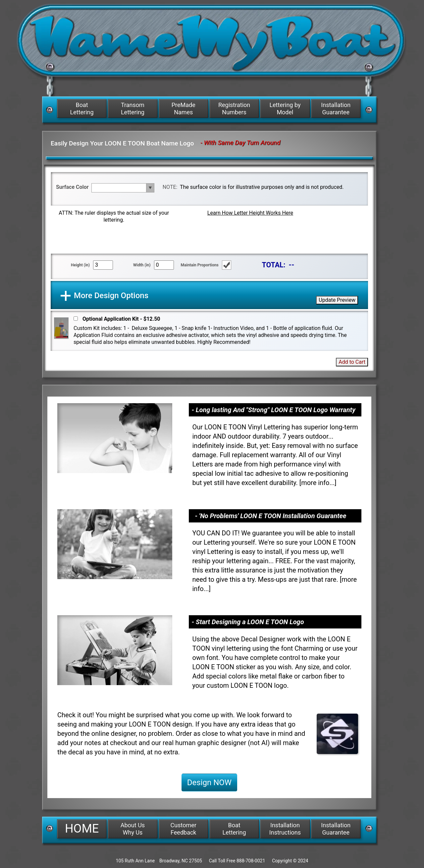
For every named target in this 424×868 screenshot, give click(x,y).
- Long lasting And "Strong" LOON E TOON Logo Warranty (273, 410)
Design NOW (209, 783)
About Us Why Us (133, 829)
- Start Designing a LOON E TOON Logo (248, 622)
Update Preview (337, 300)
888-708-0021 (251, 861)
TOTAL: (274, 265)
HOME (82, 829)
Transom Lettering (133, 108)
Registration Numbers (234, 108)
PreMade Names (184, 108)
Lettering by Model (285, 108)
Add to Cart (352, 362)
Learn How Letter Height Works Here (250, 213)
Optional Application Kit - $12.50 (121, 319)
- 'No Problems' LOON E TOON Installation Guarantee (270, 516)
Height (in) (80, 265)
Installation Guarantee (336, 108)
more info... (318, 483)
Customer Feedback (184, 829)
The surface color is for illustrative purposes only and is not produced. (262, 187)
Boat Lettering (82, 108)
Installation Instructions (285, 829)
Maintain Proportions (200, 265)
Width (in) (142, 265)
